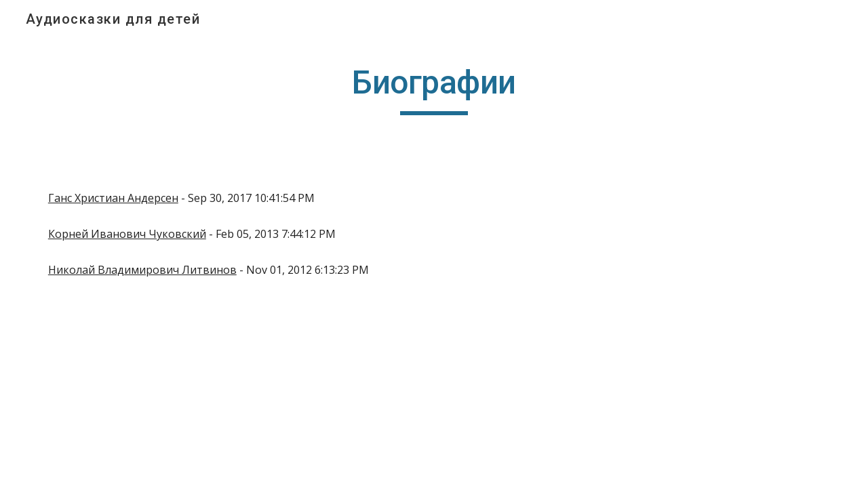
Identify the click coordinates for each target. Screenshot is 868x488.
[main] (434, 89)
